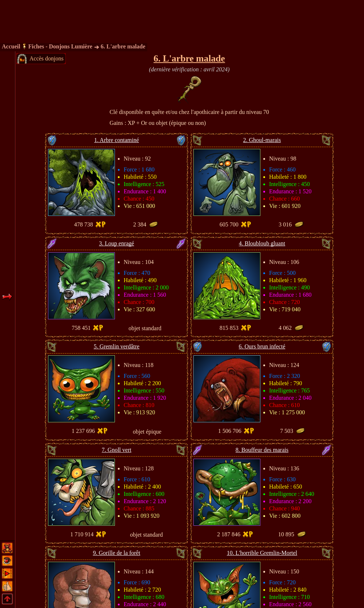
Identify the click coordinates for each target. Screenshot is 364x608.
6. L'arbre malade (123, 46)
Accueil (11, 46)
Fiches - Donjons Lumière (60, 46)
